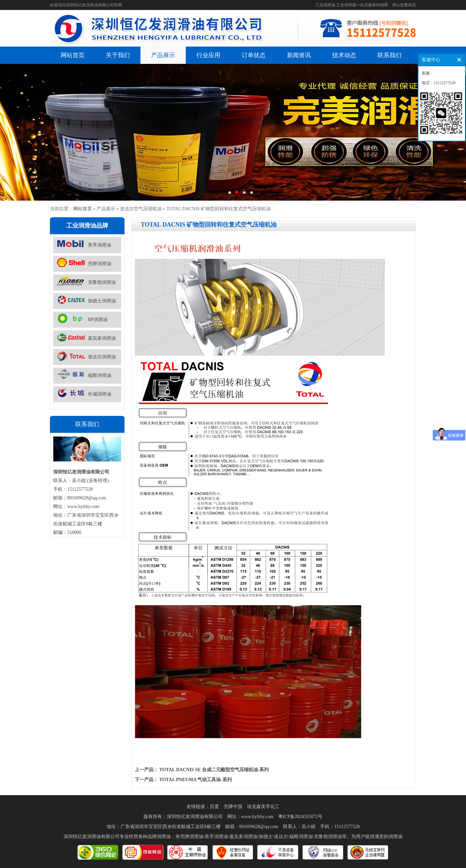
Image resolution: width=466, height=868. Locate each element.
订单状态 (254, 55)
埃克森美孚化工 (263, 807)
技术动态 (344, 55)
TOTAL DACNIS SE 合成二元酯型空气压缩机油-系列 (214, 770)
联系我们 (389, 55)
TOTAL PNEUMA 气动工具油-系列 (196, 780)
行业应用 (208, 55)
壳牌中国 (233, 807)
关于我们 (118, 55)
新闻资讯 (299, 55)
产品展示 (163, 55)
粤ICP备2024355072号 (301, 817)
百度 (214, 807)
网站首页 (73, 55)
